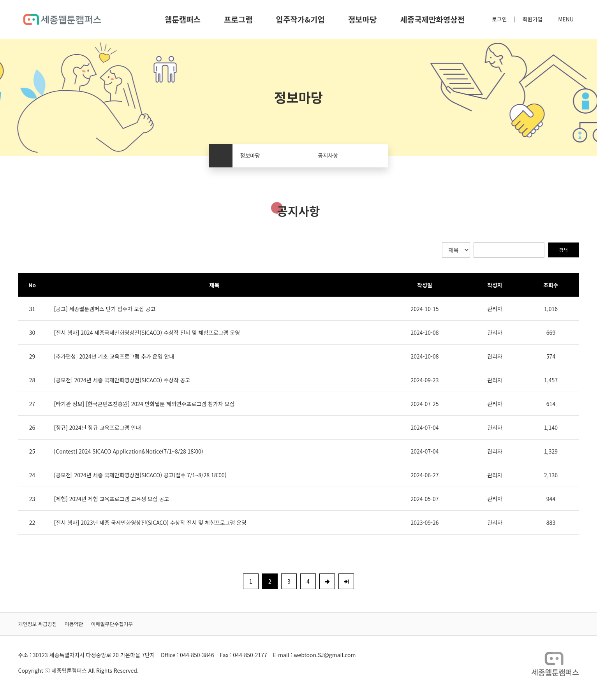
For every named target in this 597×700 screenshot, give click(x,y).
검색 (563, 250)
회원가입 (533, 19)
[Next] (327, 581)
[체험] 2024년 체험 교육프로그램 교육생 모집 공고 (112, 499)
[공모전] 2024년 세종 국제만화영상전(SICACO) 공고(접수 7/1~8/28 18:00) (140, 475)
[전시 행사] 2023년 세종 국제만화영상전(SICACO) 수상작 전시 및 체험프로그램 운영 (150, 522)
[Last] (346, 581)
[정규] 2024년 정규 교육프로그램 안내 (98, 427)
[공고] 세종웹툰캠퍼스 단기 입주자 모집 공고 (105, 309)
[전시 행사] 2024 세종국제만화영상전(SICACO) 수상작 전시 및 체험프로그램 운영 (147, 332)
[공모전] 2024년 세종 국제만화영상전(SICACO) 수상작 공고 (122, 380)
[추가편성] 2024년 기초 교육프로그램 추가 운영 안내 (114, 356)
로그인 (499, 19)
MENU (566, 19)
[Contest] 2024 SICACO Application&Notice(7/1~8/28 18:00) (129, 451)
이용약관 (74, 624)
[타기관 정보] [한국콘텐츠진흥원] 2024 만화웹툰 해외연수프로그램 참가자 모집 (144, 404)
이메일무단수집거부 (112, 624)
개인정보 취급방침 (38, 624)
